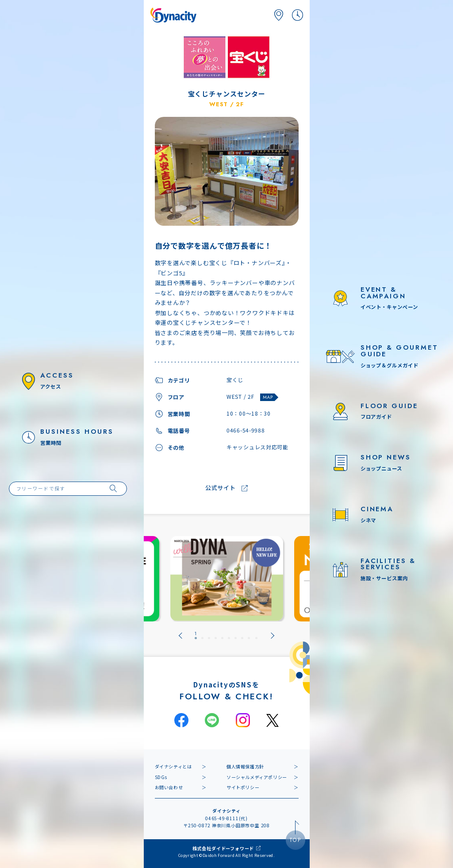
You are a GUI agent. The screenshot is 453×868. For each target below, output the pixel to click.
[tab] (196, 636)
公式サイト (221, 488)
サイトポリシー (243, 787)
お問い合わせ (169, 787)
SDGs (161, 777)
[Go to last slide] (180, 636)
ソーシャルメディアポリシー (257, 777)
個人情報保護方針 (245, 766)
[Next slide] (273, 636)
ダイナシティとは (173, 766)
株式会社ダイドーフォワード (223, 848)
